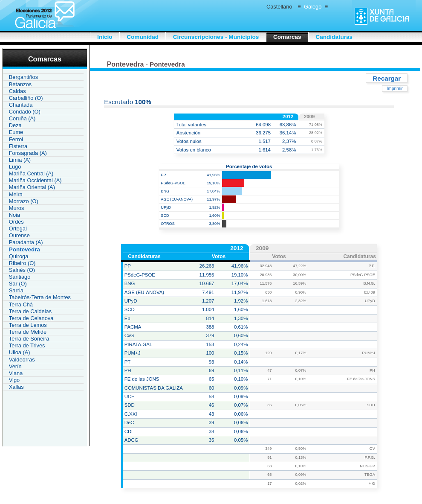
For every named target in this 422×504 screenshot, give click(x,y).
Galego (313, 7)
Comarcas (287, 37)
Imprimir (395, 89)
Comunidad (143, 37)
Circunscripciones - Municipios (216, 37)
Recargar (387, 78)
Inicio (105, 37)
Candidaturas (334, 37)
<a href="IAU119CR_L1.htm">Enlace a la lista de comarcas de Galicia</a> (43, 231)
